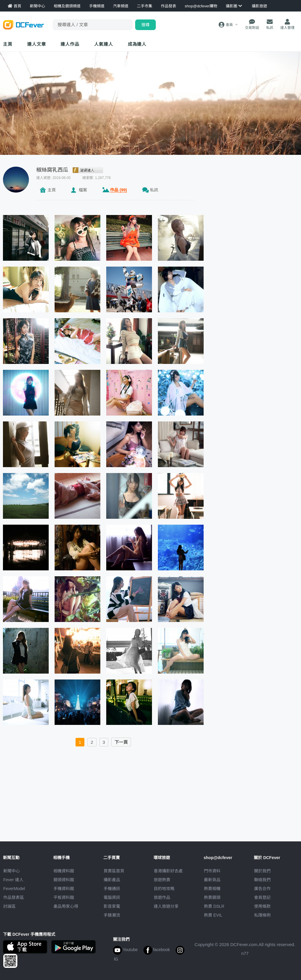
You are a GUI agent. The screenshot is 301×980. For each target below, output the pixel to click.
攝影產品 (112, 880)
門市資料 (212, 871)
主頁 (8, 44)
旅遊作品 (162, 897)
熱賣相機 (212, 889)
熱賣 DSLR (214, 906)
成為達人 (137, 44)
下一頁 (121, 742)
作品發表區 (14, 897)
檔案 (83, 190)
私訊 (154, 190)
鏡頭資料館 (64, 880)
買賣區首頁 (114, 871)
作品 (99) (118, 190)
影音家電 (112, 906)
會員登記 (262, 897)
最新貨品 (212, 880)
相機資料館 (64, 871)
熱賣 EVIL (213, 915)
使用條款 (262, 906)
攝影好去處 (168, 871)
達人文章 (37, 44)
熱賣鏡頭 (212, 897)
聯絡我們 (262, 880)
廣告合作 (262, 889)
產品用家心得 (66, 906)
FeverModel (14, 889)
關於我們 (262, 871)
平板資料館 (64, 897)
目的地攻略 (164, 889)
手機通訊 (112, 889)
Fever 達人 (13, 880)
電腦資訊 (112, 897)
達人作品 (70, 44)
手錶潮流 (112, 915)
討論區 (9, 906)
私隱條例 (262, 915)
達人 (104, 44)
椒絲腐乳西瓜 (52, 170)
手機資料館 (64, 889)
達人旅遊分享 (166, 906)
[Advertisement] (151, 797)
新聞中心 (12, 871)
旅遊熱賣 (162, 880)
